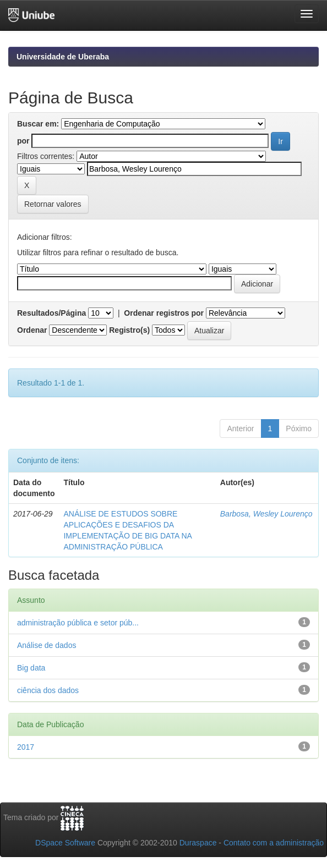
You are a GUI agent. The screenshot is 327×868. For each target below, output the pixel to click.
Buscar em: (38, 124)
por (23, 141)
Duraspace (198, 843)
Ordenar (32, 330)
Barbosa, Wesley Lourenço (266, 514)
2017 (26, 747)
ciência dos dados (48, 690)
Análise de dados (47, 645)
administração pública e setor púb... (78, 623)
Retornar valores (53, 204)
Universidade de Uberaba (63, 57)
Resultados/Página (51, 313)
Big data (31, 668)
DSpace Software (65, 843)
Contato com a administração (274, 843)
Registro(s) (129, 330)
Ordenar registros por (164, 313)
